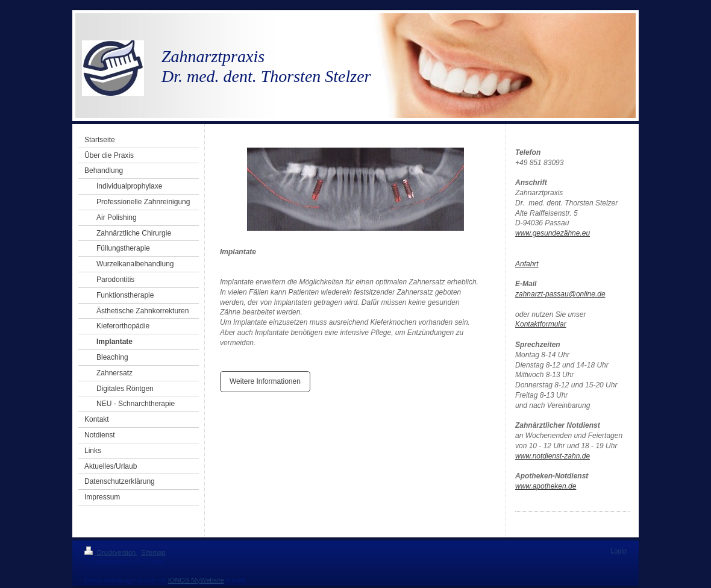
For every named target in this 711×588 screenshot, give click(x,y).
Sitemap (153, 552)
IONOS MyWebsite (196, 580)
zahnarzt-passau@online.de (560, 294)
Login (619, 551)
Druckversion (111, 552)
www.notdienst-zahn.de (553, 456)
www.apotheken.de (546, 486)
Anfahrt (527, 264)
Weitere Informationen (265, 381)
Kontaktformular (541, 324)
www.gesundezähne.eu (553, 233)
